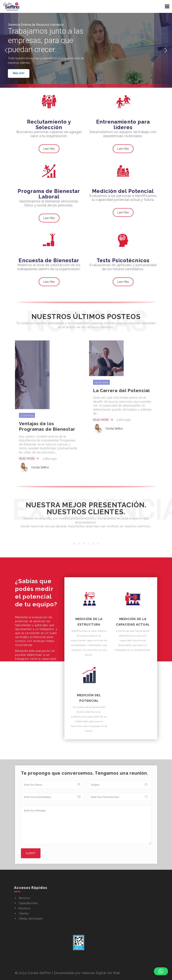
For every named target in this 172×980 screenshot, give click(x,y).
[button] (6, 50)
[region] (86, 50)
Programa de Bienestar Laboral (49, 194)
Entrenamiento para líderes (123, 125)
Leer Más (49, 149)
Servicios (24, 898)
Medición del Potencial (123, 191)
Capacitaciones (28, 903)
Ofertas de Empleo (31, 919)
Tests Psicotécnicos (123, 260)
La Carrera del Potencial (121, 390)
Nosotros (24, 908)
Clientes (24, 913)
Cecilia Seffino (34, 468)
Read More (29, 459)
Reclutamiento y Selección (49, 125)
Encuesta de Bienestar (49, 260)
